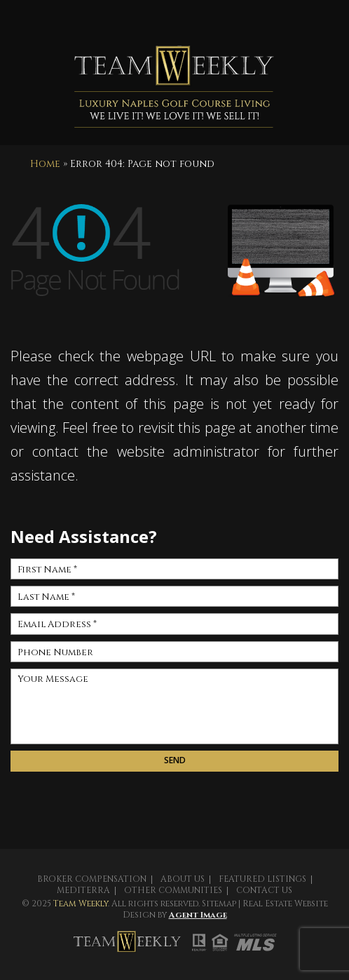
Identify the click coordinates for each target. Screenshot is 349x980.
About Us (183, 879)
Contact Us (264, 890)
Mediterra (83, 890)
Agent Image (198, 915)
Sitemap (219, 904)
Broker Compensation (92, 879)
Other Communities (173, 890)
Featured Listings (262, 879)
